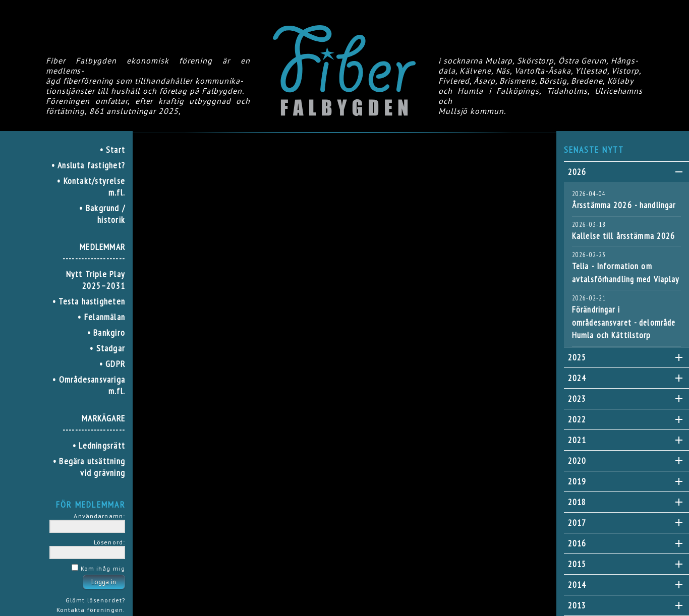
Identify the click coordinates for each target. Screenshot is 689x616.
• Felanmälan (101, 317)
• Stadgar (107, 348)
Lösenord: (109, 542)
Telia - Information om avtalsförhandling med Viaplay (625, 273)
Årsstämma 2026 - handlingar (624, 205)
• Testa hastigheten (89, 301)
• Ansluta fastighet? (88, 165)
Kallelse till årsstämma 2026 (623, 236)
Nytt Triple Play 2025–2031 (96, 280)
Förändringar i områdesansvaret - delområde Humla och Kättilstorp (624, 322)
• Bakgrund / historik (102, 214)
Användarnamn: (99, 516)
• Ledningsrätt (99, 445)
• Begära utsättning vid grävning (89, 467)
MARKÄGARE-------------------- (94, 424)
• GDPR (112, 364)
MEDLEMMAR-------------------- (94, 253)
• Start (113, 149)
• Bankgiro (106, 332)
